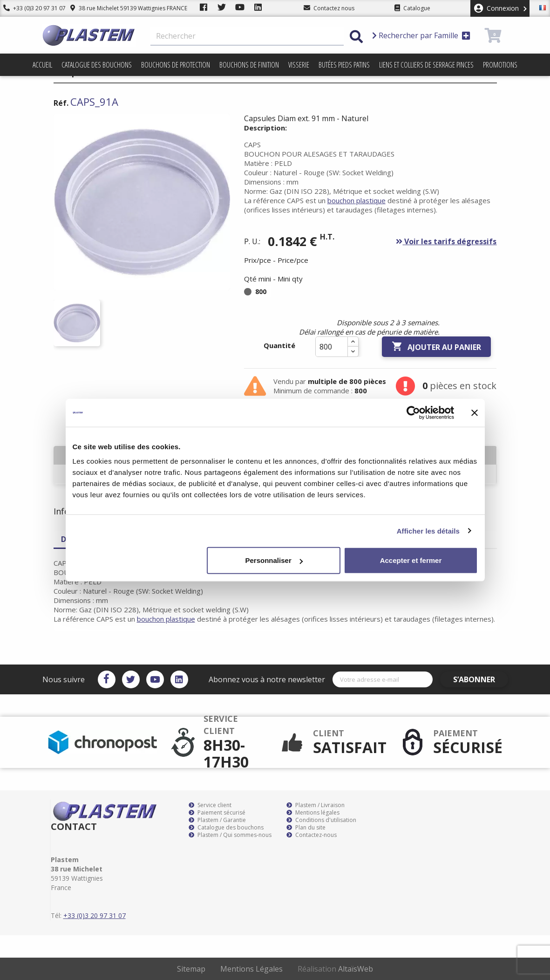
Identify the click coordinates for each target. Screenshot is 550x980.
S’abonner (481, 679)
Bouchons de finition (249, 65)
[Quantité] (332, 347)
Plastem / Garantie (217, 820)
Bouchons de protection (176, 65)
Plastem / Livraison (316, 805)
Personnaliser (274, 560)
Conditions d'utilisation (321, 820)
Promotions (500, 65)
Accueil (42, 65)
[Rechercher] (247, 36)
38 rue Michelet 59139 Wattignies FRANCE (122, 8)
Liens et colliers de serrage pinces (426, 65)
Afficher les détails (428, 531)
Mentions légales (313, 813)
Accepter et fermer (411, 560)
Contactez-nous (312, 835)
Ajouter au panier (436, 347)
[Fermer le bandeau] (475, 412)
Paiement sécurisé (217, 813)
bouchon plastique (356, 200)
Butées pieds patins (344, 65)
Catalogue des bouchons (97, 65)
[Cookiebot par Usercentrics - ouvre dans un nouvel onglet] (413, 412)
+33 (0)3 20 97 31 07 (31, 8)
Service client (210, 805)
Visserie (299, 65)
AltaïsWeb (356, 969)
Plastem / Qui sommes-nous (230, 835)
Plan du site (306, 828)
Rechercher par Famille (421, 35)
